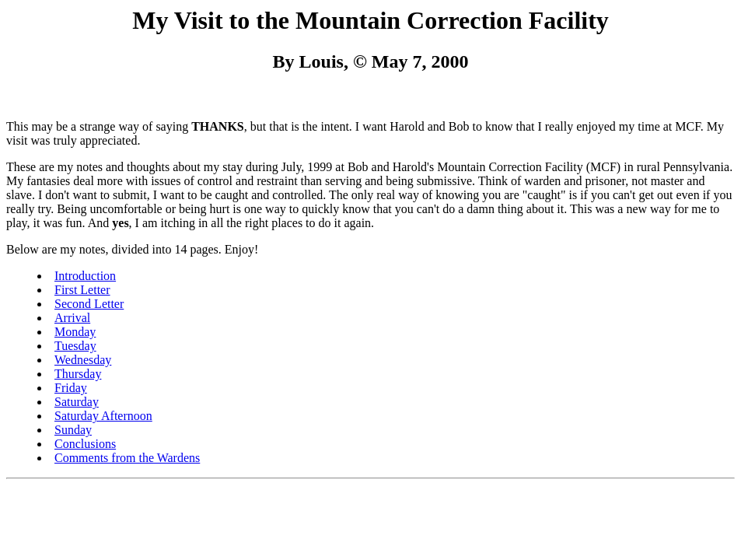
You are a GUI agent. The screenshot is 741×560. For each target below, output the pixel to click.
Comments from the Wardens (127, 458)
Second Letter (89, 304)
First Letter (82, 290)
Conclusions (85, 444)
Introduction (85, 276)
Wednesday (83, 360)
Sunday (73, 430)
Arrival (72, 318)
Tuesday (75, 346)
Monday (75, 332)
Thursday (78, 374)
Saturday (77, 402)
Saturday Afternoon (103, 416)
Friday (71, 388)
